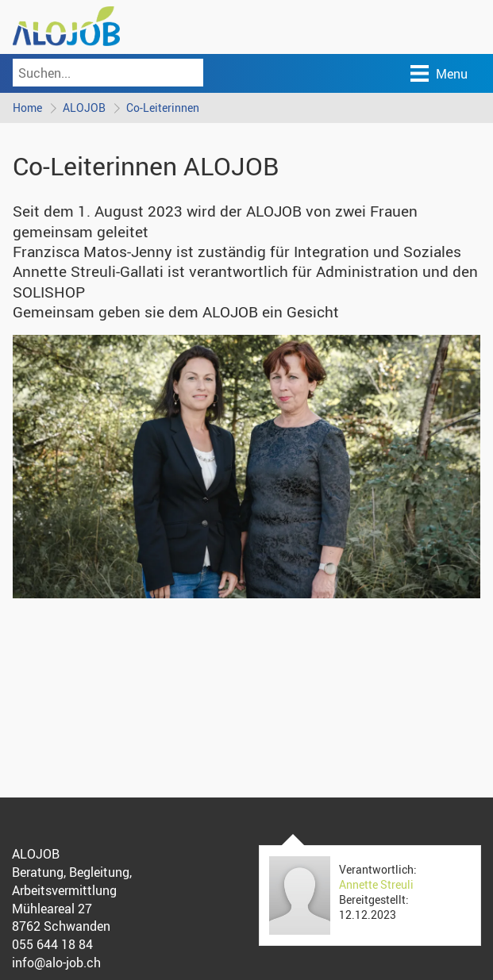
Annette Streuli (376, 884)
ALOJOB (84, 108)
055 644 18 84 (52, 944)
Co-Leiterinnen (163, 108)
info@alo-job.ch (56, 963)
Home (27, 108)
